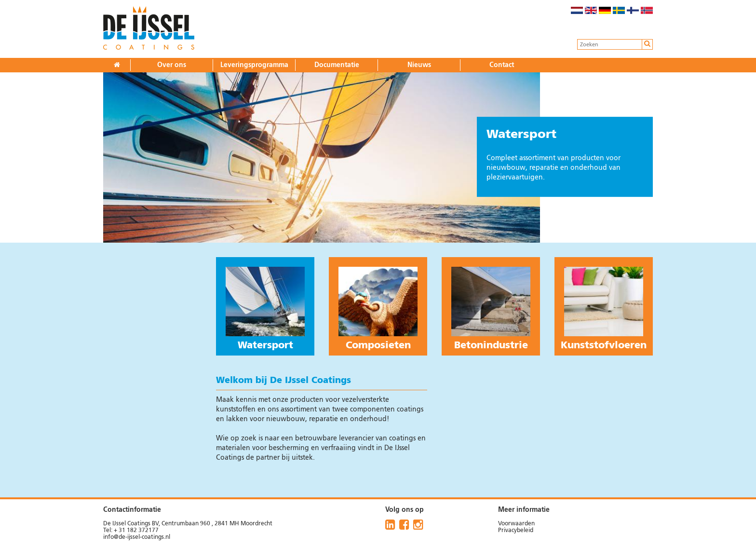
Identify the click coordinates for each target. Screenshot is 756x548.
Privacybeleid (516, 531)
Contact (502, 65)
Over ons (172, 65)
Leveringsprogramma (254, 65)
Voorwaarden (516, 524)
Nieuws (419, 65)
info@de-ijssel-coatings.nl (137, 537)
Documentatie (337, 65)
